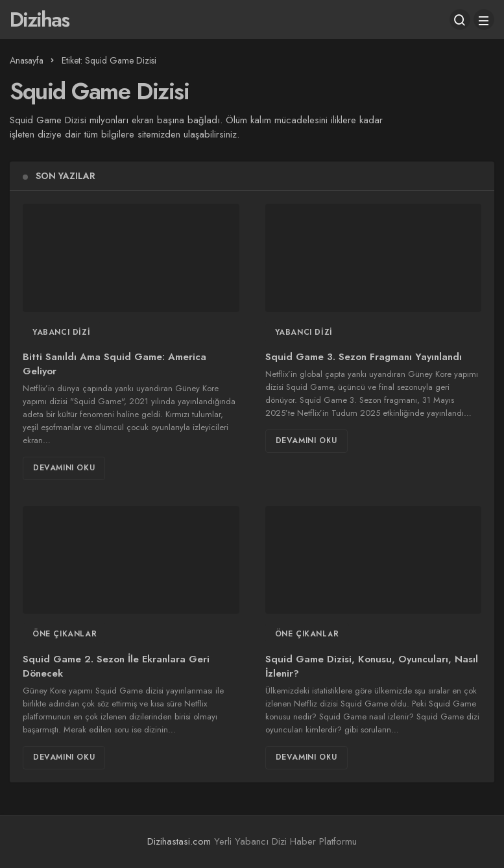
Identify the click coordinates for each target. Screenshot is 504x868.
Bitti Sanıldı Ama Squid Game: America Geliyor (114, 365)
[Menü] (484, 19)
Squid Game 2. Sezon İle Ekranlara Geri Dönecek (116, 666)
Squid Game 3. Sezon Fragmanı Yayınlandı (364, 357)
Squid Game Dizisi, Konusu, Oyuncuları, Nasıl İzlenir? (372, 666)
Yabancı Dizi (61, 332)
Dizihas (39, 19)
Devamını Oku (64, 468)
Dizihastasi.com (179, 841)
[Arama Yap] (460, 19)
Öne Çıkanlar (65, 634)
